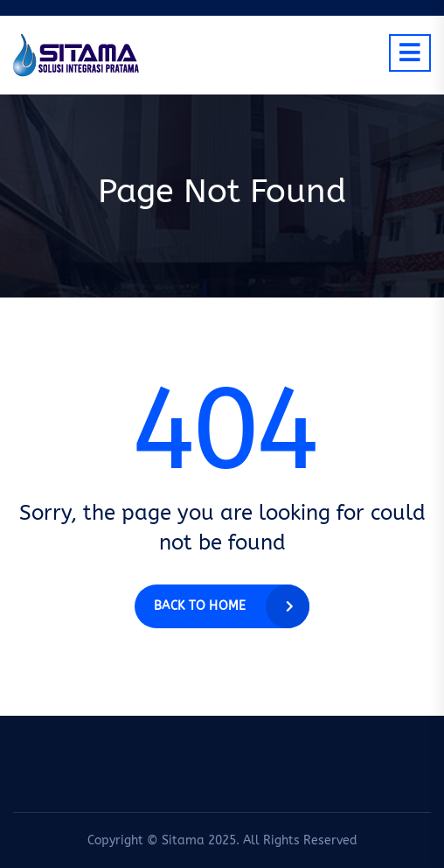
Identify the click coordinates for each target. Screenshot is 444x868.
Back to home (200, 606)
